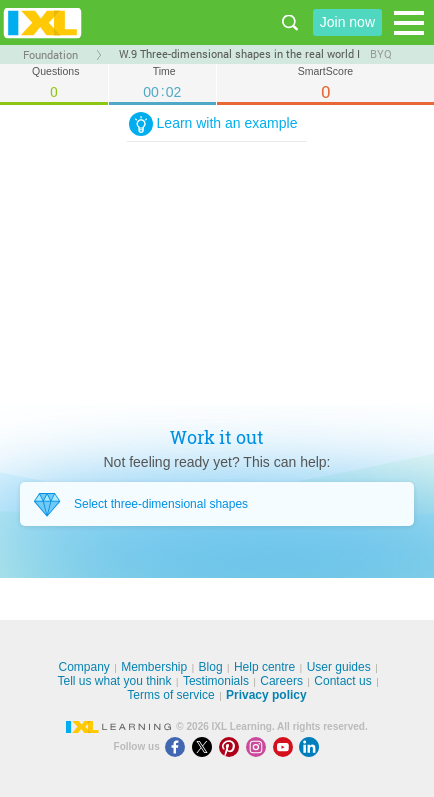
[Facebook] (178, 746)
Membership (154, 667)
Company (83, 667)
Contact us (342, 681)
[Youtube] (286, 746)
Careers (281, 681)
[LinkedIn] (311, 746)
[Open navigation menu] (409, 23)
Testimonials (216, 681)
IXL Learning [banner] (42, 22)
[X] (205, 746)
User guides (339, 667)
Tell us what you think (114, 681)
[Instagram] (259, 746)
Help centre (264, 667)
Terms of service (170, 695)
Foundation (50, 55)
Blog (211, 667)
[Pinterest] (232, 746)
